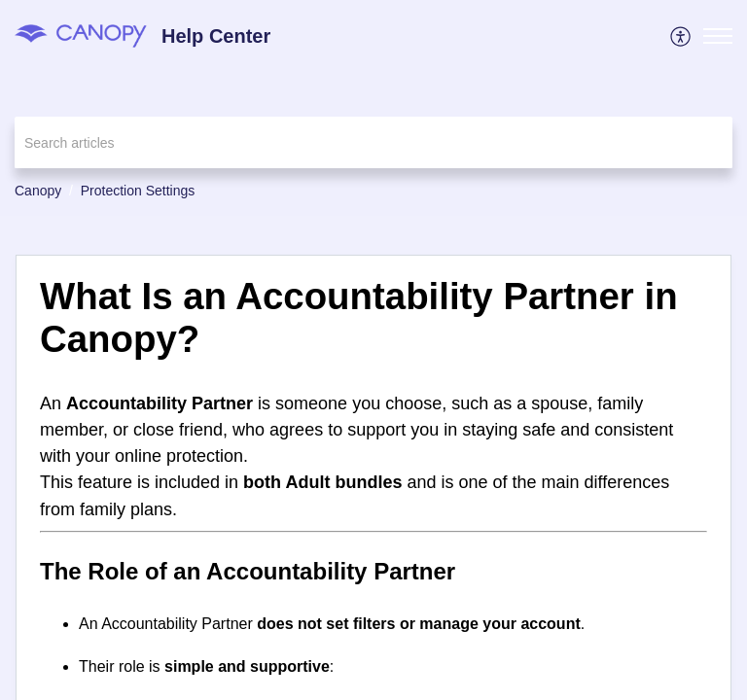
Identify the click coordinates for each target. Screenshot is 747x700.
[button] (681, 36)
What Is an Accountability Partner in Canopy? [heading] (359, 317)
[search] (373, 142)
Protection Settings (138, 191)
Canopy (38, 191)
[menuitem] (681, 36)
